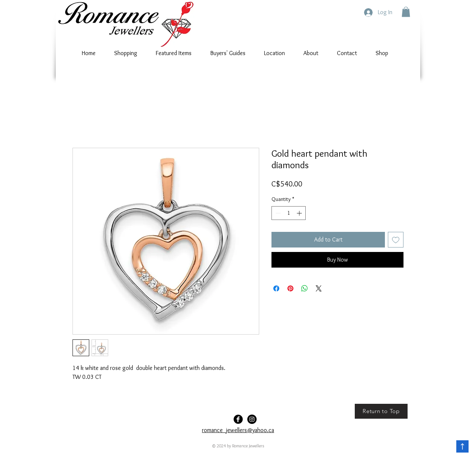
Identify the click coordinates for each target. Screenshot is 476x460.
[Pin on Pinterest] (290, 288)
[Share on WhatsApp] (305, 288)
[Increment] (300, 213)
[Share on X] (319, 288)
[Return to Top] (381, 411)
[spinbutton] (289, 213)
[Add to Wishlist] (396, 240)
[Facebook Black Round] (238, 419)
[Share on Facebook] (276, 288)
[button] (406, 12)
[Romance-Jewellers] (252, 419)
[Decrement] (277, 213)
